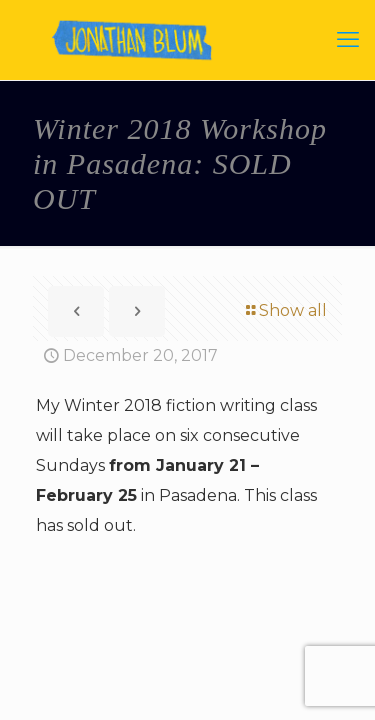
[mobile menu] (348, 40)
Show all (285, 310)
